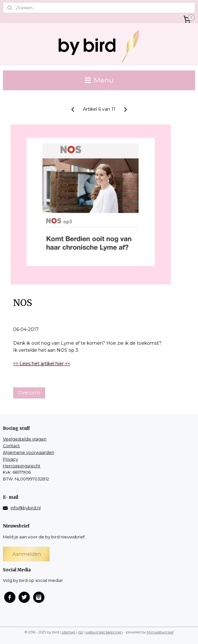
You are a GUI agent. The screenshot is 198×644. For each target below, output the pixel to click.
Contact (11, 446)
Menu (99, 80)
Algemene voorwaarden (29, 452)
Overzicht (29, 393)
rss (80, 632)
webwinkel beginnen (104, 632)
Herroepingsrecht (22, 466)
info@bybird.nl (26, 508)
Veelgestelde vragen (25, 439)
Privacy (10, 459)
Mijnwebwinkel (160, 632)
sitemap (69, 632)
